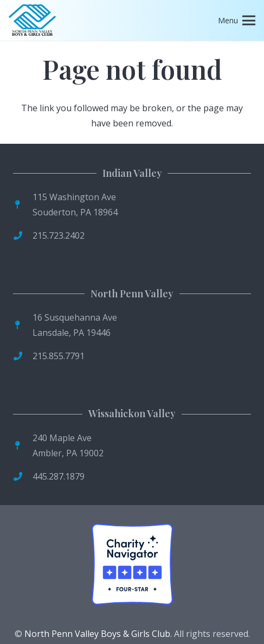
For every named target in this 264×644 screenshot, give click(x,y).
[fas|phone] (23, 235)
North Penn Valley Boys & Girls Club (97, 634)
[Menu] (237, 21)
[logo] (32, 21)
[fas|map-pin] (23, 205)
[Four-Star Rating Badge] (132, 564)
